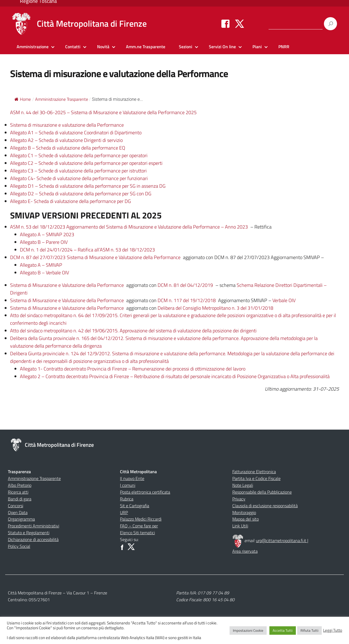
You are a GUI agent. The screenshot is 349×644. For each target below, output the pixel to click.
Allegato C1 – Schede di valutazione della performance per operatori (79, 155)
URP (124, 512)
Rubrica (127, 499)
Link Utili (240, 526)
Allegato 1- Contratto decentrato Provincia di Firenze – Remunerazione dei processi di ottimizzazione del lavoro (133, 369)
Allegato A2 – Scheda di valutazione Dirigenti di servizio (66, 140)
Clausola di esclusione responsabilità (265, 506)
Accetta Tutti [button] (283, 630)
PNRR (284, 47)
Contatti (73, 47)
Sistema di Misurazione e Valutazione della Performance (124, 257)
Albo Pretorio (20, 485)
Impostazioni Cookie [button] (248, 630)
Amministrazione (33, 47)
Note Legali (243, 485)
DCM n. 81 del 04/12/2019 (185, 285)
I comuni (128, 485)
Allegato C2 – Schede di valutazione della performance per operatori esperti (86, 163)
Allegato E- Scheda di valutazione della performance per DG (70, 201)
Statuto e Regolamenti (29, 533)
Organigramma (21, 519)
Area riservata (245, 551)
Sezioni (186, 47)
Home (23, 99)
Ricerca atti (18, 492)
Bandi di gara (20, 499)
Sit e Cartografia (135, 506)
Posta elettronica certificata (145, 492)
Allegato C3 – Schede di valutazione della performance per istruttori (78, 171)
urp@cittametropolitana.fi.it (282, 540)
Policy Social (19, 546)
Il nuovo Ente (132, 478)
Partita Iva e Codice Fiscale (256, 478)
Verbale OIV (284, 300)
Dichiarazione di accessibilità (33, 539)
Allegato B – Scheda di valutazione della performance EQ (68, 148)
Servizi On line (222, 47)
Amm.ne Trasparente (146, 47)
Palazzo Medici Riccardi (141, 519)
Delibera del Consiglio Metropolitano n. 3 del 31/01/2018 (215, 308)
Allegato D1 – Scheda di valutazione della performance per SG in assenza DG (88, 186)
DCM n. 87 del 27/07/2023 (38, 257)
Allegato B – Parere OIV (44, 242)
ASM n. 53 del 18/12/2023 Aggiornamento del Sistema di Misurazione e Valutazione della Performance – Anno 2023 (129, 227)
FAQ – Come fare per (139, 526)
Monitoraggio (244, 512)
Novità (103, 47)
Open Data (18, 512)
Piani (257, 47)
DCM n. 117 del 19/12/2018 (187, 300)
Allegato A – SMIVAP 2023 (47, 234)
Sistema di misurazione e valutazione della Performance (67, 125)
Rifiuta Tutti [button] (309, 630)
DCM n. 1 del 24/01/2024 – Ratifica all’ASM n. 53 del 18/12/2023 (87, 250)
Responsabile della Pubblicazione (262, 492)
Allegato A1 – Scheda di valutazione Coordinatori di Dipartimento (76, 133)
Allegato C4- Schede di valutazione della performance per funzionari (79, 178)
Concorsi (16, 506)
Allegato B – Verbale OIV (44, 273)
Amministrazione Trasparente (34, 478)
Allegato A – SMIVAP (41, 265)
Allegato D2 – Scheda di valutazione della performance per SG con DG (81, 194)
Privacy (239, 499)
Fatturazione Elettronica (254, 472)
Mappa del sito (246, 519)
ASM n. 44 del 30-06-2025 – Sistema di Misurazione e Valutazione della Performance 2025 (103, 112)
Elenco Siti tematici (137, 533)
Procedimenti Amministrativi (34, 526)
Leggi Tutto (333, 630)
